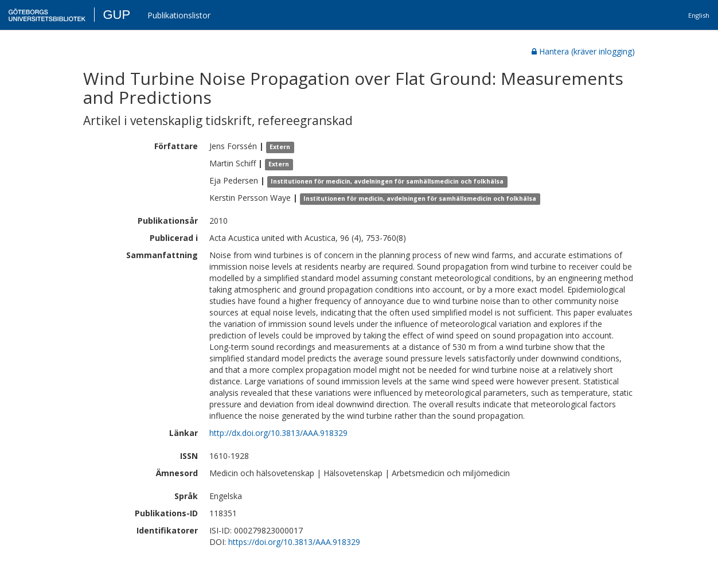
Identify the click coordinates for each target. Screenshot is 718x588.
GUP (116, 15)
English (699, 15)
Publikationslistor (179, 15)
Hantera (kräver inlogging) (583, 51)
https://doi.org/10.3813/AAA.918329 (294, 542)
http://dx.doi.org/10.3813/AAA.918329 (278, 433)
